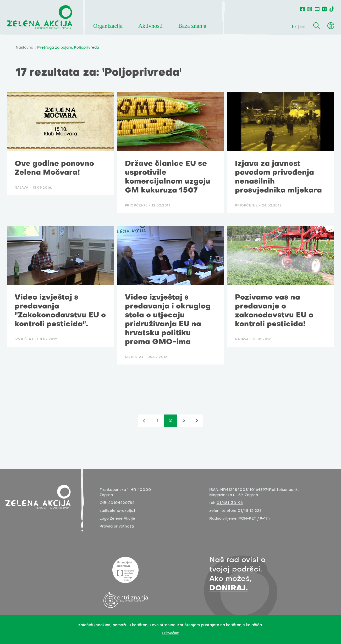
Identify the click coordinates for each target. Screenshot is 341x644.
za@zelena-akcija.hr (119, 511)
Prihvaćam (170, 633)
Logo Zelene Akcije (117, 519)
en (303, 27)
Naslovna (24, 48)
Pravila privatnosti (117, 527)
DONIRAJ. (229, 588)
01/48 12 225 (250, 511)
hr (294, 27)
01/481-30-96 (230, 503)
